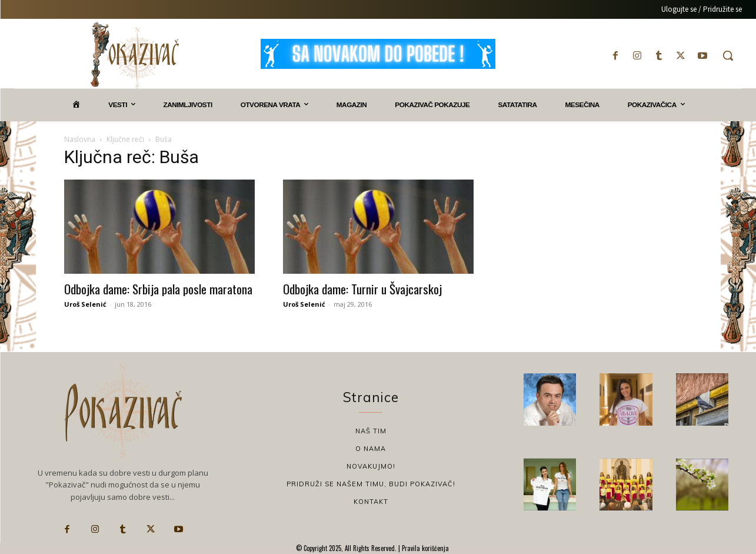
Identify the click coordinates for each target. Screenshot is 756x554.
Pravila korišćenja (424, 548)
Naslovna (80, 139)
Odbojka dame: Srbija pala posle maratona (158, 289)
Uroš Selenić (85, 304)
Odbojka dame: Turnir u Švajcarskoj (362, 289)
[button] (728, 55)
